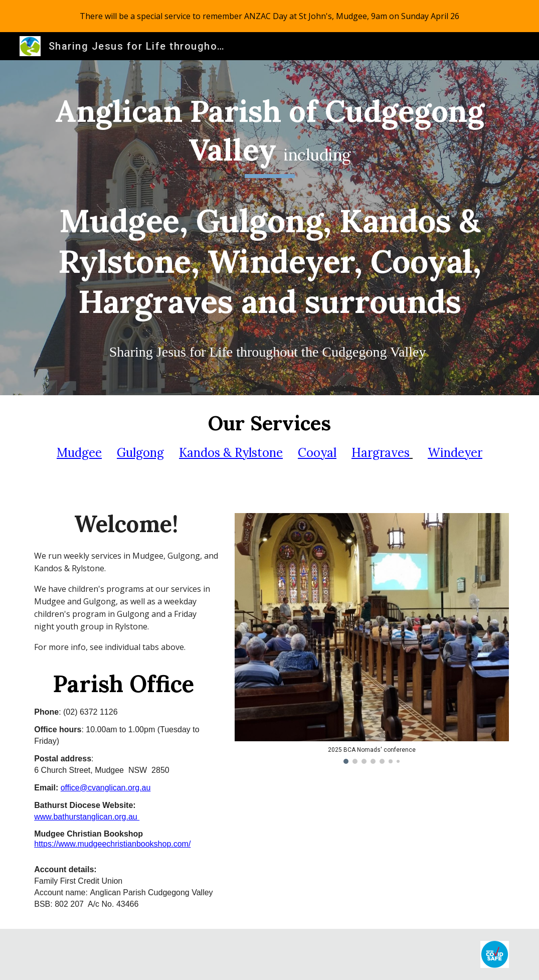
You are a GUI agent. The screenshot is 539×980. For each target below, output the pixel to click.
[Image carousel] (372, 638)
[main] (269, 228)
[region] (269, 16)
